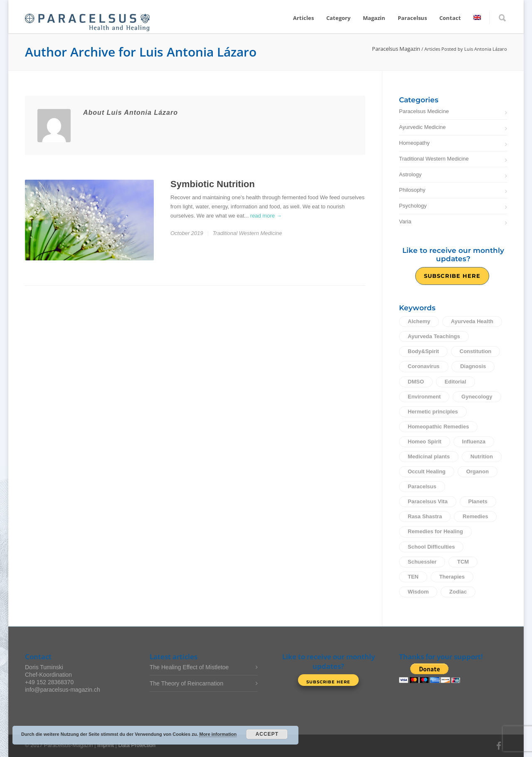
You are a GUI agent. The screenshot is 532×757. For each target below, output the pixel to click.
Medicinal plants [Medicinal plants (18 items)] (429, 456)
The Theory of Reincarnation (186, 683)
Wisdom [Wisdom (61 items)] (418, 592)
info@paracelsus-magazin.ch (63, 690)
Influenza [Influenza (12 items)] (474, 442)
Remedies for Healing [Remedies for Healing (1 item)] (435, 531)
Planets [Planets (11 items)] (478, 501)
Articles (303, 18)
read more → (266, 216)
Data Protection (137, 745)
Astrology (410, 174)
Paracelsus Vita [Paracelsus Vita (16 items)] (428, 501)
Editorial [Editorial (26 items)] (456, 382)
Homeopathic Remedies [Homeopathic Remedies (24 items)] (438, 427)
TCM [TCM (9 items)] (463, 562)
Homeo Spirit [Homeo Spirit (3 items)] (425, 442)
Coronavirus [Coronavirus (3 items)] (424, 366)
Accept (267, 734)
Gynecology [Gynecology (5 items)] (477, 397)
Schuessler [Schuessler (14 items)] (422, 562)
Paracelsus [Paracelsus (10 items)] (422, 486)
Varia (405, 221)
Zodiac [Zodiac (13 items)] (458, 592)
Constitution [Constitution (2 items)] (476, 351)
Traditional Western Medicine (247, 233)
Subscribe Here (452, 276)
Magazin (374, 18)
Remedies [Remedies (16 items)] (475, 516)
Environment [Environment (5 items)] (424, 397)
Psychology (413, 206)
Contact (450, 18)
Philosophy (412, 190)
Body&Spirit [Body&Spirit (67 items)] (423, 351)
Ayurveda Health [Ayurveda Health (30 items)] (472, 321)
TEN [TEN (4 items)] (413, 577)
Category (338, 18)
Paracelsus (412, 18)
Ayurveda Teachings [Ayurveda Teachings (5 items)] (434, 336)
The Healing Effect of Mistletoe (189, 667)
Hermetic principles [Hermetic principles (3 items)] (433, 412)
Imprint (106, 745)
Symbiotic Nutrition (213, 184)
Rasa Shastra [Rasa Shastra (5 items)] (425, 516)
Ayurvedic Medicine (422, 127)
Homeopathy (414, 143)
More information (218, 734)
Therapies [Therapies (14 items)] (452, 577)
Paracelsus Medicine (424, 111)
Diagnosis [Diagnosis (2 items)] (473, 366)
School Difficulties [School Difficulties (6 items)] (431, 547)
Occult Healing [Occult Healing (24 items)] (427, 471)
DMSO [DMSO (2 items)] (416, 382)
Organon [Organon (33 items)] (478, 471)
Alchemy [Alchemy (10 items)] (419, 321)
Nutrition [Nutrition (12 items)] (482, 456)
